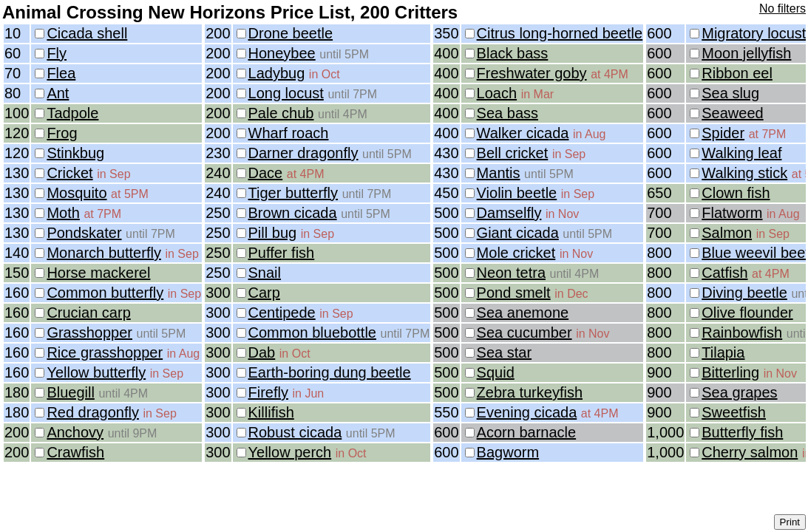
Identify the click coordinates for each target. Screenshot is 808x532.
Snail (265, 273)
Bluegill (70, 392)
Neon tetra (511, 273)
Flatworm (732, 213)
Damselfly (509, 213)
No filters (782, 8)
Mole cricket (516, 253)
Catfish (724, 273)
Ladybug (277, 73)
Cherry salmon (750, 452)
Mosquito (77, 193)
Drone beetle (291, 33)
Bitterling (730, 372)
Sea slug (730, 93)
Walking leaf (741, 153)
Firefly (268, 392)
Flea (61, 73)
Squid (496, 372)
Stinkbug (75, 153)
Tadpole (72, 113)
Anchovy (75, 432)
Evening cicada (527, 412)
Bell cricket (513, 153)
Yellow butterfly (96, 372)
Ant (58, 93)
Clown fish (736, 193)
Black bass (513, 53)
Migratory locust (754, 33)
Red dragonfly (93, 412)
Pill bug (273, 233)
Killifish (271, 412)
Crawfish (75, 452)
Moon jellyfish (746, 53)
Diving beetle (744, 293)
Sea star (504, 352)
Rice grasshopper (105, 352)
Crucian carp (88, 313)
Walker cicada (523, 133)
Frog (62, 133)
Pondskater (84, 233)
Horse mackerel (98, 273)
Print (790, 522)
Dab (262, 352)
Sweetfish (734, 412)
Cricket (69, 173)
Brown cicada (293, 213)
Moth (63, 213)
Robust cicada (295, 432)
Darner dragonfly (303, 153)
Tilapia (723, 352)
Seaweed (732, 113)
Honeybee (282, 53)
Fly (57, 53)
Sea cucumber (524, 332)
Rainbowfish (742, 332)
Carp (264, 293)
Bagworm (508, 452)
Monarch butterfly (104, 253)
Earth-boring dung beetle (330, 372)
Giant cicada (518, 233)
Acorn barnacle (527, 432)
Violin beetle (517, 193)
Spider (723, 133)
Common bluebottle (312, 332)
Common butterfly (105, 293)
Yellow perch (290, 452)
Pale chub (281, 113)
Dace (266, 173)
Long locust (286, 93)
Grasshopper (89, 332)
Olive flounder (747, 313)
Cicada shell (87, 33)
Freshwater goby (532, 73)
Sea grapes (739, 392)
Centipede (282, 313)
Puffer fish (282, 253)
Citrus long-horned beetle (560, 33)
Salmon (727, 233)
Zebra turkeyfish (530, 392)
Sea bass (507, 113)
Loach (497, 93)
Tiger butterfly (293, 193)
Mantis (499, 173)
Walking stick (744, 173)
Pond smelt (514, 293)
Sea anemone (523, 313)
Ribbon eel (737, 73)
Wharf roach (289, 133)
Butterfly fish (742, 432)
